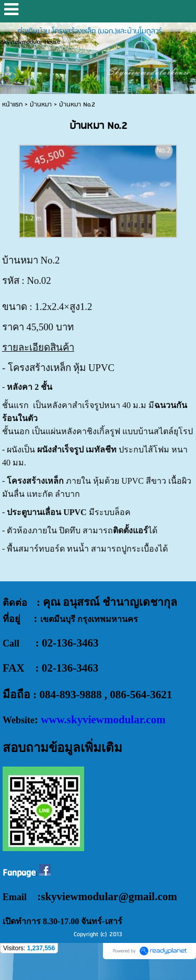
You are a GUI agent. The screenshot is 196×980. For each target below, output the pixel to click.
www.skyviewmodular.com (103, 720)
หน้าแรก (12, 105)
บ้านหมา (41, 105)
